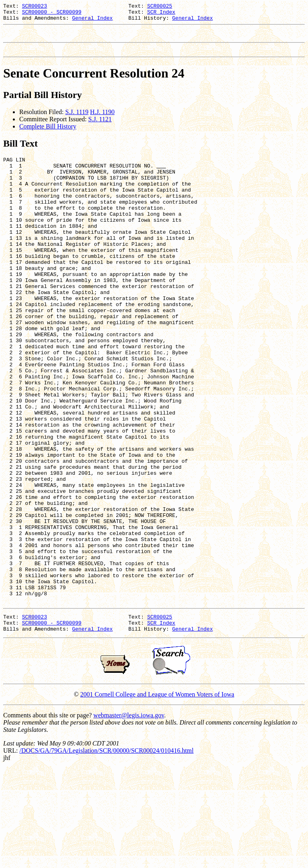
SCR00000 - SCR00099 (52, 14)
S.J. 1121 (100, 126)
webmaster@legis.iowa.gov (129, 815)
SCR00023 (34, 7)
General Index (92, 21)
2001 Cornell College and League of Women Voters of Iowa (157, 794)
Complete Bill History (48, 134)
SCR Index (161, 14)
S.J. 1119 (77, 119)
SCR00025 (160, 7)
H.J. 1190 (102, 119)
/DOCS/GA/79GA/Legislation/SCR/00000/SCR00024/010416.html (106, 851)
